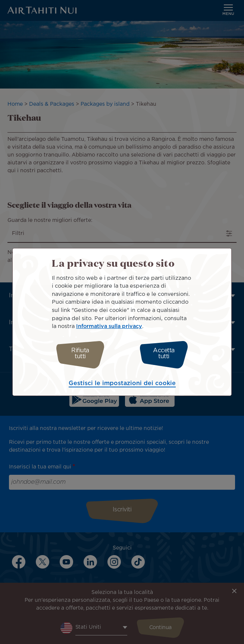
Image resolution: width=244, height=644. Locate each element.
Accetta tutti (164, 354)
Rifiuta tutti (80, 354)
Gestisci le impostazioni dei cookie (122, 383)
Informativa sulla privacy (109, 326)
